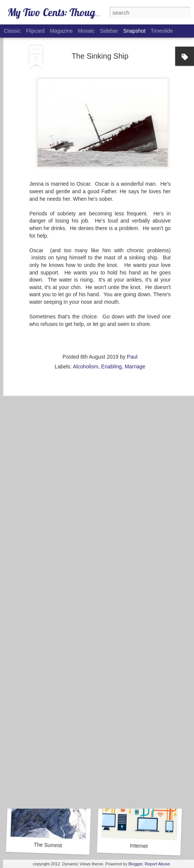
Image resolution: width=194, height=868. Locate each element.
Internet (139, 846)
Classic (12, 31)
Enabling (111, 320)
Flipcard (35, 31)
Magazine (61, 31)
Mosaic (86, 31)
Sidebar (109, 31)
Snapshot (134, 31)
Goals (51, 747)
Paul (132, 311)
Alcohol (139, 747)
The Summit (48, 845)
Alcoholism (86, 320)
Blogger (136, 864)
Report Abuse (157, 864)
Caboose (46, 641)
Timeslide (162, 31)
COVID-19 (137, 640)
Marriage (135, 320)
